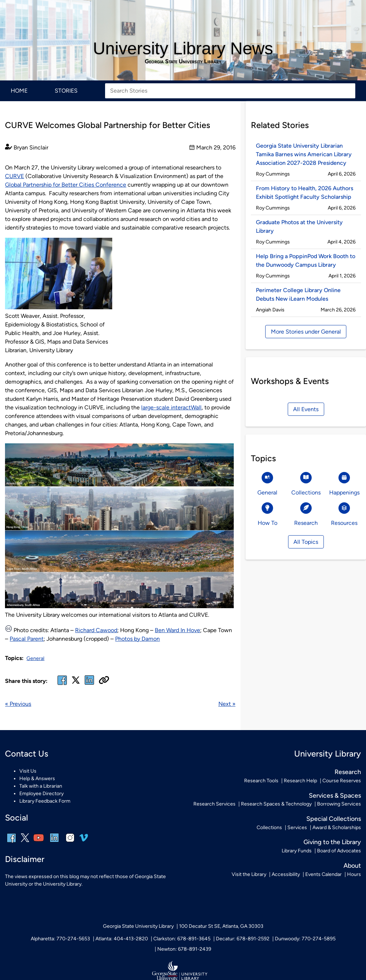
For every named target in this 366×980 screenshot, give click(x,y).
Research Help (300, 781)
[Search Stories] (230, 91)
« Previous (18, 704)
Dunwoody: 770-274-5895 (305, 939)
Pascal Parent (27, 639)
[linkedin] (54, 843)
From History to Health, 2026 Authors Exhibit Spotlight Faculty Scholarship (305, 193)
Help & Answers (37, 779)
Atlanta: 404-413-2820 (122, 939)
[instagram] (70, 843)
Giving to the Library (332, 842)
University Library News (183, 48)
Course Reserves (342, 781)
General (35, 658)
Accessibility (286, 874)
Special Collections (334, 819)
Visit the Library (249, 874)
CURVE (14, 176)
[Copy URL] (104, 681)
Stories (66, 91)
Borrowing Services (339, 804)
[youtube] (39, 843)
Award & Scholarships (337, 828)
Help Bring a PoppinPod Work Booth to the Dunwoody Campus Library (306, 260)
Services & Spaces (335, 795)
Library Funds (297, 851)
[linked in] (89, 684)
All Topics (306, 542)
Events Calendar (323, 874)
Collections (269, 828)
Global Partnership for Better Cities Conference (66, 185)
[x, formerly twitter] (76, 682)
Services (297, 828)
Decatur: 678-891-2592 (243, 939)
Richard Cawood (96, 630)
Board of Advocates (339, 851)
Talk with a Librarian (41, 786)
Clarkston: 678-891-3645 (182, 939)
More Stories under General (306, 332)
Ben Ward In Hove (177, 630)
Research (348, 772)
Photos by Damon (137, 639)
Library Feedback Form (45, 801)
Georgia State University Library (183, 61)
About (352, 865)
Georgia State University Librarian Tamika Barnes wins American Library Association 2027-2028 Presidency (304, 154)
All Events (306, 409)
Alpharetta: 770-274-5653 (60, 939)
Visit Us (28, 771)
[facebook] (62, 684)
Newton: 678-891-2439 (184, 949)
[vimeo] (84, 840)
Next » (227, 704)
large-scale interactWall (171, 407)
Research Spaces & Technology (276, 804)
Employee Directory (41, 794)
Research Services (214, 804)
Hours (354, 874)
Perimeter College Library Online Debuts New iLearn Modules (298, 294)
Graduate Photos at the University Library (299, 226)
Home (19, 91)
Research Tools (261, 781)
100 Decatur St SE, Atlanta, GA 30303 (221, 926)
